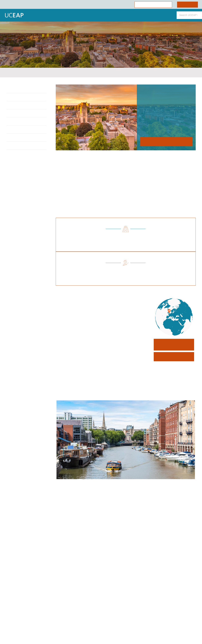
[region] (32, 609)
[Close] (58, 581)
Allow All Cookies (32, 614)
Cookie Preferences (32, 632)
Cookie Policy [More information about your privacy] (29, 607)
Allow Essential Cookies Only (32, 623)
